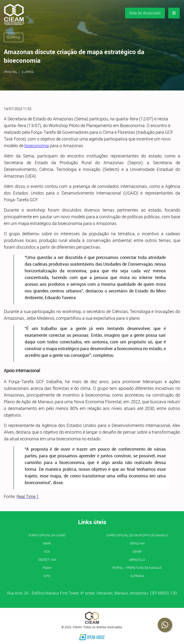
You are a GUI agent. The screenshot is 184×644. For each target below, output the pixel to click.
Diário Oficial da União (47, 535)
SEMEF (137, 551)
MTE (47, 576)
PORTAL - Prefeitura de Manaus (137, 568)
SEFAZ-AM (137, 543)
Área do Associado (145, 13)
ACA (47, 551)
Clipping (28, 72)
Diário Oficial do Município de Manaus (137, 535)
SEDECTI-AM (47, 560)
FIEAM (47, 568)
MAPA (47, 543)
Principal (11, 72)
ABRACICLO (137, 560)
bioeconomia (37, 146)
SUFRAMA (137, 576)
